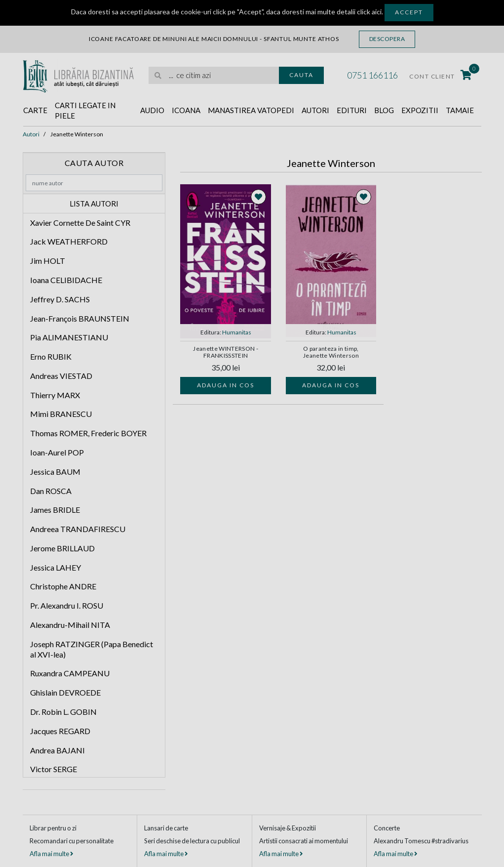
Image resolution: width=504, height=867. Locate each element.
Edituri (352, 110)
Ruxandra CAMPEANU (70, 673)
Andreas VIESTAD (61, 376)
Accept (409, 12)
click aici (369, 12)
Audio (152, 110)
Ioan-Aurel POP (57, 452)
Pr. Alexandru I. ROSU (67, 605)
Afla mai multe (51, 854)
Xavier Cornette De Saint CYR (80, 223)
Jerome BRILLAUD (62, 548)
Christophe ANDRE (63, 586)
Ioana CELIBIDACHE (66, 280)
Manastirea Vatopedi (251, 110)
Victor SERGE (54, 769)
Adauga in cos (226, 385)
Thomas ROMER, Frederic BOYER (88, 433)
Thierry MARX (55, 395)
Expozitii (420, 110)
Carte (35, 110)
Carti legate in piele (85, 110)
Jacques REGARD (60, 731)
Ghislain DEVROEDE (65, 692)
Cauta (301, 75)
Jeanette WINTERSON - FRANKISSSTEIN (226, 352)
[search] (214, 75)
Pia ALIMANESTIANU (69, 337)
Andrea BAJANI (58, 750)
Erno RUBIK (51, 356)
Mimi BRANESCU (61, 414)
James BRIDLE (55, 510)
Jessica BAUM (55, 472)
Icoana (186, 110)
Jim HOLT (48, 261)
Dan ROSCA (51, 491)
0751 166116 (372, 75)
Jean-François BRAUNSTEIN (80, 318)
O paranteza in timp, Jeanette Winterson (331, 352)
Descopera (387, 39)
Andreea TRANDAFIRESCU (78, 529)
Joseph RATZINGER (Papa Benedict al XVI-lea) (92, 649)
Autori (315, 110)
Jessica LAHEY (56, 567)
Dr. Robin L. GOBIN (63, 712)
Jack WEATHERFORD (69, 241)
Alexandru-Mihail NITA (70, 625)
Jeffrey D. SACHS (60, 299)
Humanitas (237, 332)
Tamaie (460, 110)
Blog (384, 110)
